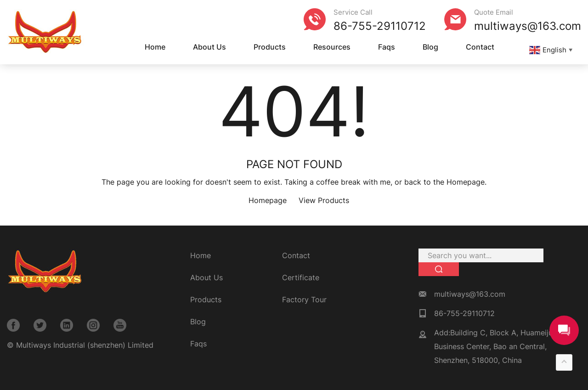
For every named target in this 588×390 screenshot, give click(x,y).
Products (270, 47)
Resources (332, 47)
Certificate (301, 277)
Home (155, 47)
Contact (480, 47)
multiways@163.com (528, 26)
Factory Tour (304, 300)
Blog (430, 47)
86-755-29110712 (380, 26)
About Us (209, 47)
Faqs (387, 47)
